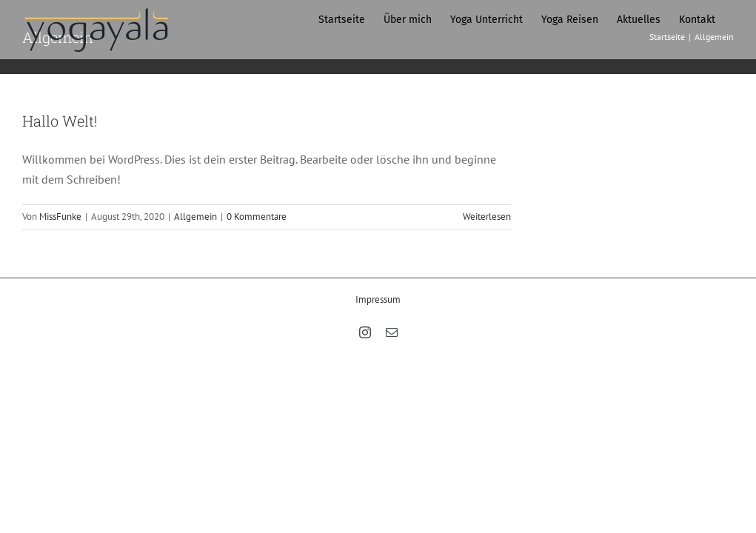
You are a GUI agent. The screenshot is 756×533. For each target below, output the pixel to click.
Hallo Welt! (60, 121)
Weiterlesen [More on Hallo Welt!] (487, 217)
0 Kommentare (257, 217)
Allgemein (195, 217)
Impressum (378, 299)
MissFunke (60, 217)
